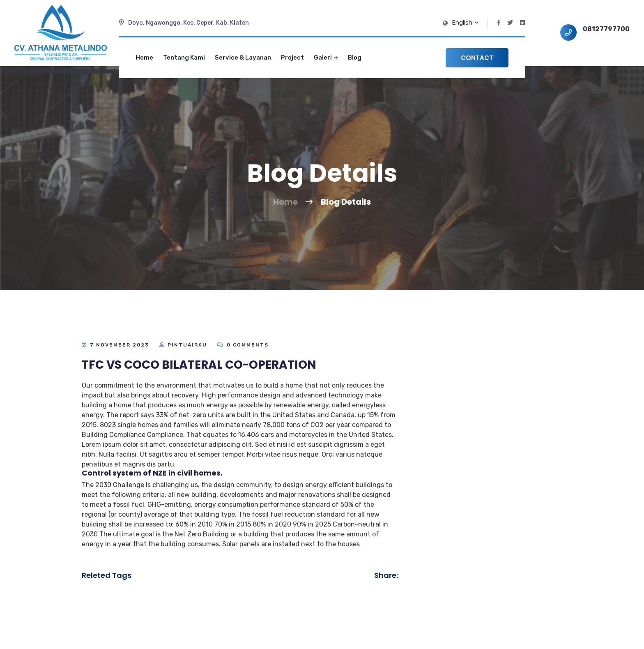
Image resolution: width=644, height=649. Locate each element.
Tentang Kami (184, 58)
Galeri (326, 58)
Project (292, 58)
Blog (355, 58)
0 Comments (243, 345)
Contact (477, 58)
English (465, 23)
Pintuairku (187, 345)
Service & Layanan (243, 58)
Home (144, 58)
